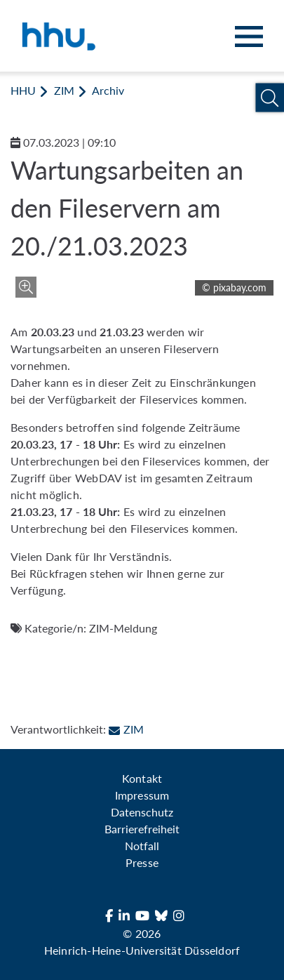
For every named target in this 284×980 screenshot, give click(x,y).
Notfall (142, 846)
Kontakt (142, 778)
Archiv (108, 90)
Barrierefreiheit (142, 829)
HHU (23, 90)
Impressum (142, 795)
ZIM (64, 90)
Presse (142, 862)
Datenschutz (142, 812)
